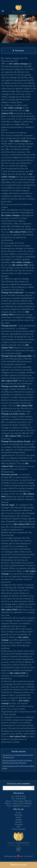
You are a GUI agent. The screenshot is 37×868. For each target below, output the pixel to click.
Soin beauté (18, 824)
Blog (18, 827)
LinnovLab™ (28, 856)
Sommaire (20, 51)
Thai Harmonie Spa (10, 282)
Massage (19, 820)
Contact (19, 817)
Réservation (19, 815)
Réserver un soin (19, 865)
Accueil (18, 813)
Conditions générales (19, 829)
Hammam (19, 822)
